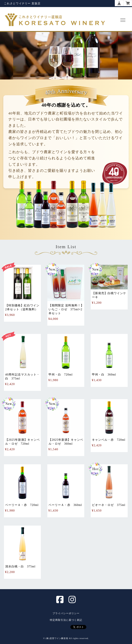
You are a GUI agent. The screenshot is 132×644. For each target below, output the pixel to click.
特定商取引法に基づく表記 (66, 620)
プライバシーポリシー (66, 613)
